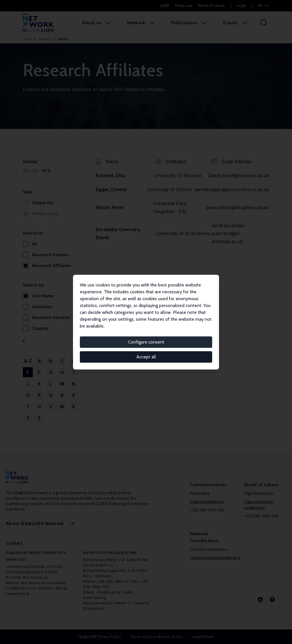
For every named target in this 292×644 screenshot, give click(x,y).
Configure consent (146, 342)
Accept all (146, 357)
